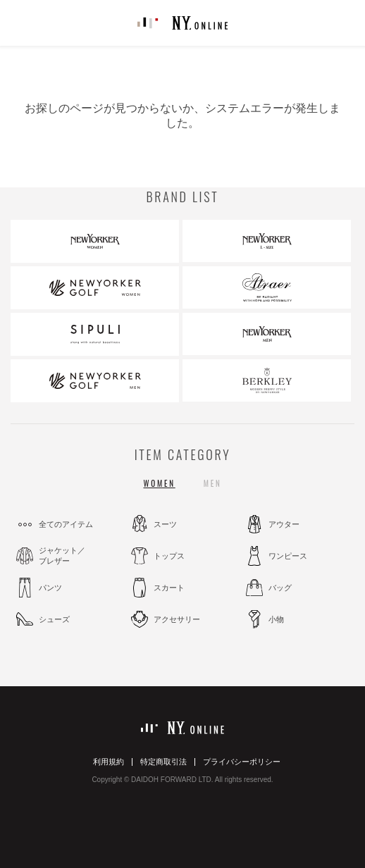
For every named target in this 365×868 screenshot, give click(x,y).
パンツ (50, 588)
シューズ (54, 619)
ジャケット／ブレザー (62, 556)
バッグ (280, 588)
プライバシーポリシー (242, 762)
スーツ (165, 524)
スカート (169, 588)
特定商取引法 (163, 762)
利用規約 (109, 762)
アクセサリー (177, 619)
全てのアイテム (66, 524)
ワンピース (288, 556)
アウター (284, 524)
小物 (276, 619)
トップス (169, 556)
